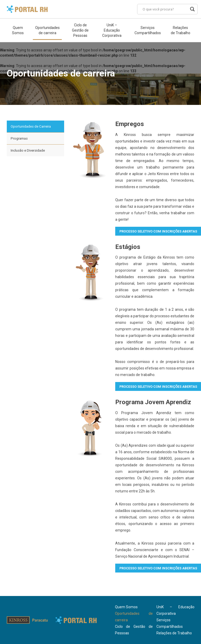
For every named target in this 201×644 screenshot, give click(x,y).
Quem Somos (18, 30)
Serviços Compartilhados (148, 30)
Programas (19, 138)
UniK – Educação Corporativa (112, 30)
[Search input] (165, 9)
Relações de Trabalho (181, 30)
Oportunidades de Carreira (31, 126)
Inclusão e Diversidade (28, 150)
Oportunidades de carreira (47, 30)
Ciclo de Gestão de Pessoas (80, 30)
